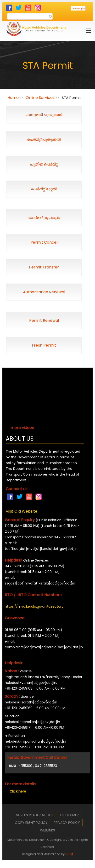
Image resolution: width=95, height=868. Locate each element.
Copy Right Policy (31, 823)
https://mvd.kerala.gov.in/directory (34, 606)
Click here (18, 791)
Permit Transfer (44, 267)
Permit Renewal (44, 320)
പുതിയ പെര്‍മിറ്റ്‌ (44, 164)
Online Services (40, 98)
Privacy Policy (67, 823)
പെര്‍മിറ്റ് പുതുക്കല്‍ (44, 139)
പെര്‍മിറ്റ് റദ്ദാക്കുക (44, 217)
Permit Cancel (44, 242)
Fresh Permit (44, 345)
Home (13, 98)
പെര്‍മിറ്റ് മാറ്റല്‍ (44, 189)
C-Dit (69, 854)
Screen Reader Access (35, 815)
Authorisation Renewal (44, 292)
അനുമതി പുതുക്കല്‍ (44, 115)
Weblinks (47, 830)
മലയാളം (78, 8)
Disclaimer (70, 815)
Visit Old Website (22, 511)
